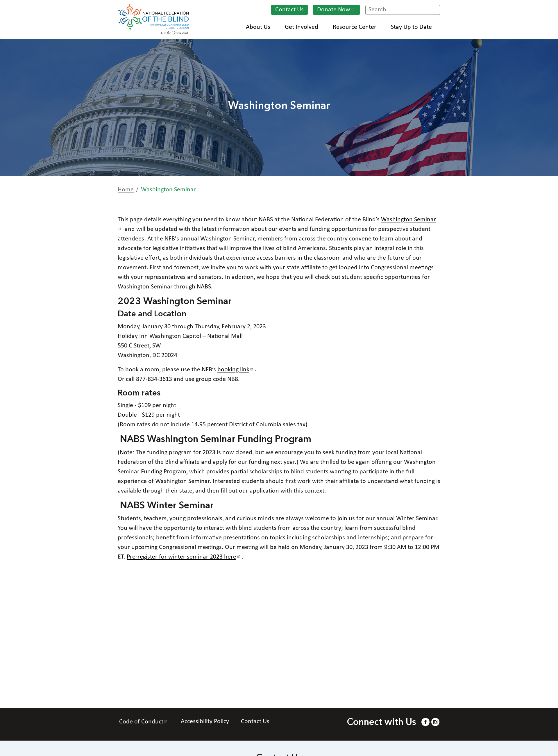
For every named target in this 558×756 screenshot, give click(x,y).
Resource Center (357, 27)
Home (126, 190)
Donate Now (336, 10)
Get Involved (304, 27)
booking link (236, 370)
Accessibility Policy (205, 722)
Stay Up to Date (414, 27)
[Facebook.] (425, 722)
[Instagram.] (435, 722)
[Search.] (403, 10)
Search (435, 10)
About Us (261, 27)
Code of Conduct (144, 722)
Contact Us (289, 10)
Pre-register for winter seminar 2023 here (184, 557)
